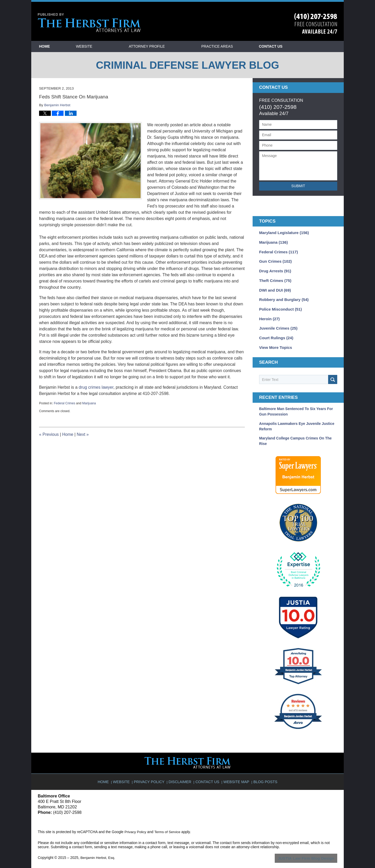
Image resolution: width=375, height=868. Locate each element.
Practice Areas (238, 46)
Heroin (269, 315)
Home (55, 46)
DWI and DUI (274, 287)
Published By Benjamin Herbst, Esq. (316, 24)
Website (105, 46)
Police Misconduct (279, 305)
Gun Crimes (274, 260)
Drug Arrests (274, 269)
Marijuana (89, 403)
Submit (298, 186)
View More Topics (274, 342)
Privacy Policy (152, 772)
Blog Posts (264, 772)
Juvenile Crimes (277, 324)
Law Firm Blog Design (312, 851)
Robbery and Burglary (282, 296)
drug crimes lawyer (96, 387)
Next (83, 434)
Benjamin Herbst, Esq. (99, 851)
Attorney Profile (168, 46)
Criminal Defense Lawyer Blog (89, 23)
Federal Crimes (65, 403)
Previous (49, 434)
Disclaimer (181, 772)
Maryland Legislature (282, 232)
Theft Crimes (274, 278)
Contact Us (302, 46)
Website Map (236, 772)
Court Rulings (275, 333)
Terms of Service (169, 825)
